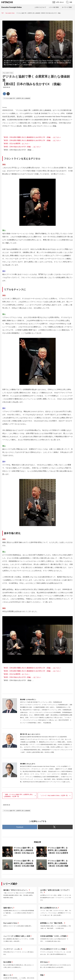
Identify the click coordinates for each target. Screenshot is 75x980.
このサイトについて (40, 7)
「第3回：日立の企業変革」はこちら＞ (16, 144)
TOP (3, 13)
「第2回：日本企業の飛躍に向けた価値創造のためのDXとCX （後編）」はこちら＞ (32, 140)
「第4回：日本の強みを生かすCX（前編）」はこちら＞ (22, 147)
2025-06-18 (6, 87)
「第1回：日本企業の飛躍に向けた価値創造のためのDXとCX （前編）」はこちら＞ (32, 137)
